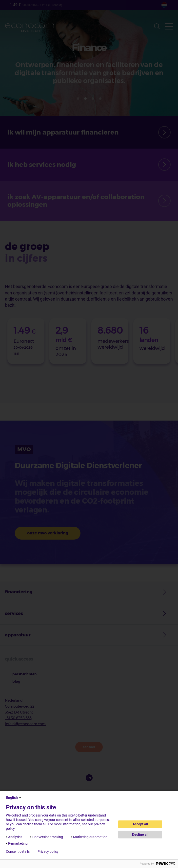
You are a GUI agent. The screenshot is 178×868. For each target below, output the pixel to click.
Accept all (140, 824)
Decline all (140, 834)
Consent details (18, 851)
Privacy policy (48, 851)
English (14, 798)
